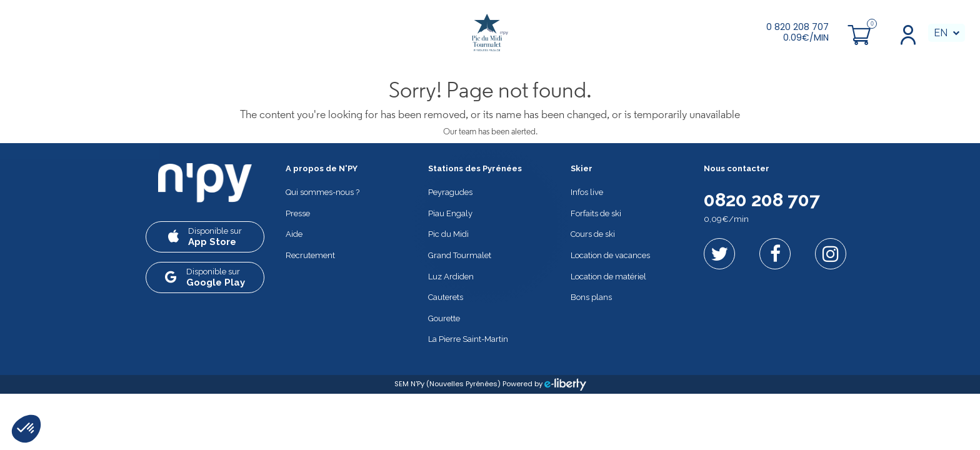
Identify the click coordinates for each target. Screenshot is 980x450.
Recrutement (310, 255)
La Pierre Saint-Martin (468, 339)
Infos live (587, 192)
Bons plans (591, 297)
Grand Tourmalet (460, 255)
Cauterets (446, 297)
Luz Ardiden (451, 277)
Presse (298, 213)
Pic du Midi (448, 234)
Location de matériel (608, 277)
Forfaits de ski (596, 213)
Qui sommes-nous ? (322, 192)
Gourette (444, 318)
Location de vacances (610, 255)
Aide (294, 234)
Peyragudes (450, 192)
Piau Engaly (450, 213)
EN (941, 33)
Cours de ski (593, 234)
